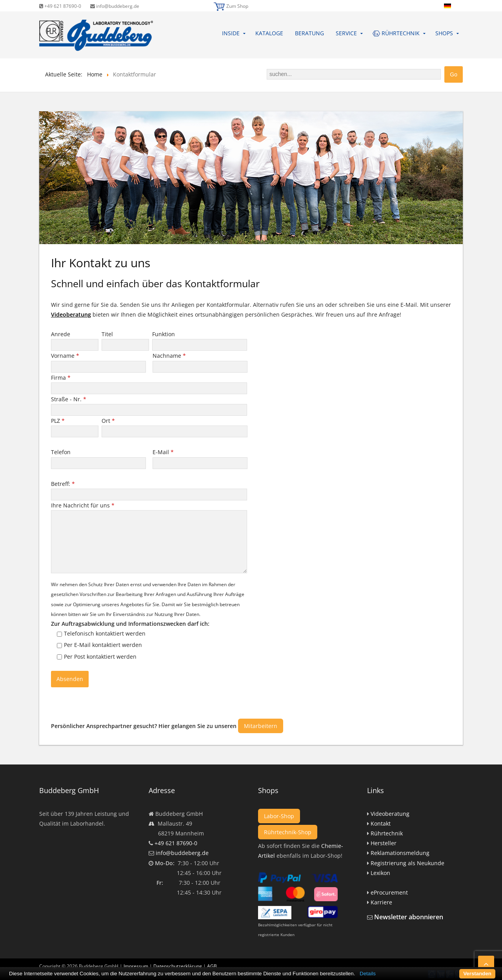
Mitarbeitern (261, 726)
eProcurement (389, 892)
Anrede (61, 334)
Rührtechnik (387, 833)
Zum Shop (237, 6)
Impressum (136, 966)
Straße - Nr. (69, 399)
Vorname (65, 356)
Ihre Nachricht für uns (83, 505)
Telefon (62, 452)
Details (368, 974)
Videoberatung (71, 314)
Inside (231, 33)
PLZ (58, 421)
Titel (108, 334)
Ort (108, 421)
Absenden (70, 679)
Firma (61, 378)
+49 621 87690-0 (60, 6)
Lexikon (380, 873)
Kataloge (269, 33)
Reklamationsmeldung (400, 853)
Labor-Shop (279, 816)
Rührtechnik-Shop (288, 832)
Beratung (309, 33)
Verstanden (477, 974)
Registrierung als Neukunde (407, 863)
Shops (444, 33)
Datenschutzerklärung (178, 966)
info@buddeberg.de (115, 6)
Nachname (169, 356)
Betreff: (63, 484)
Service (346, 33)
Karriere (381, 902)
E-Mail (163, 452)
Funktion (164, 334)
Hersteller (384, 843)
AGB (212, 966)
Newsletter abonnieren (409, 917)
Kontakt (381, 823)
